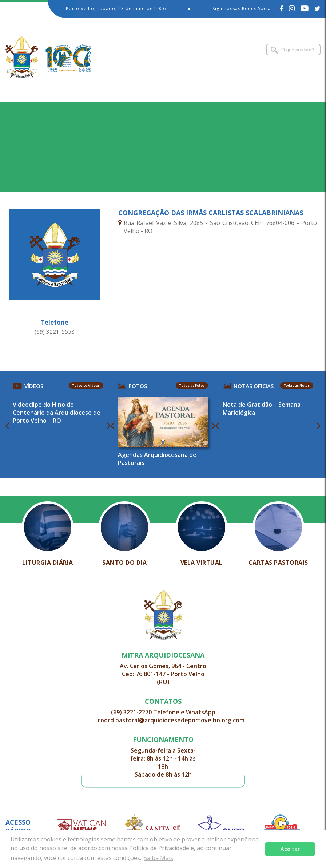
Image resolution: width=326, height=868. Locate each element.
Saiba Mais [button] (158, 858)
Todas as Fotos (192, 385)
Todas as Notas (297, 385)
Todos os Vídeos (86, 385)
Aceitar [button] (290, 849)
